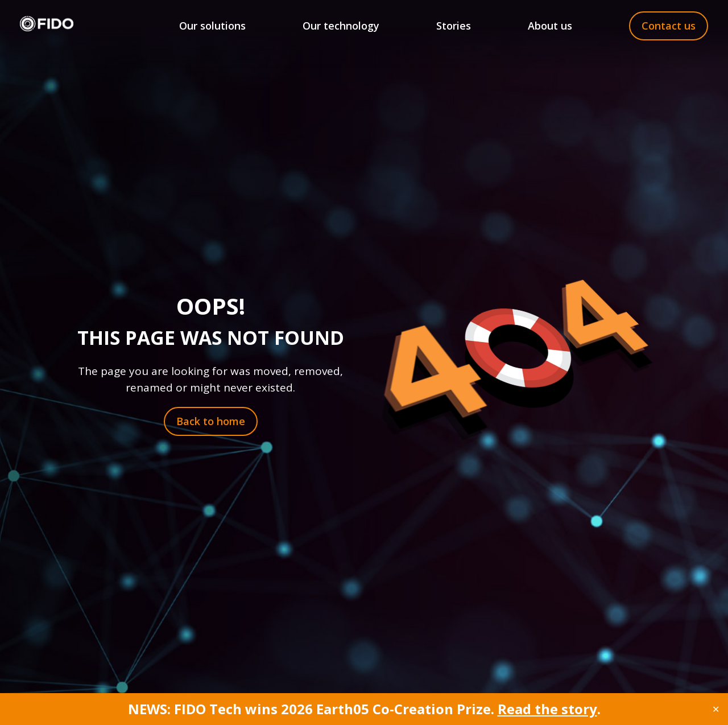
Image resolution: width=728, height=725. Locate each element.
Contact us (669, 26)
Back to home (211, 421)
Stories (454, 26)
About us (550, 26)
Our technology (341, 26)
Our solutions (212, 26)
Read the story (547, 709)
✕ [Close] (716, 709)
